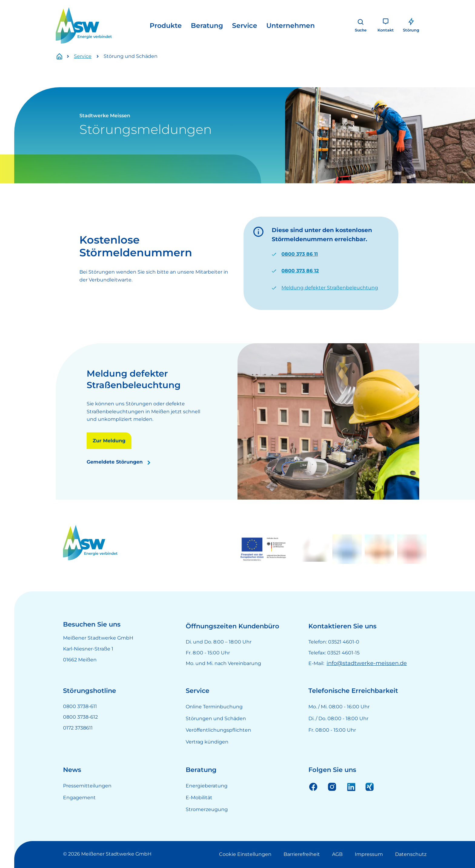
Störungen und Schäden (216, 718)
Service (245, 26)
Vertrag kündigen (207, 742)
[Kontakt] (386, 25)
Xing (370, 787)
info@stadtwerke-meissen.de (367, 663)
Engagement (79, 798)
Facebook (313, 787)
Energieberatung (207, 786)
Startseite (63, 57)
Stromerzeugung (207, 809)
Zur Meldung (109, 441)
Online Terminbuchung (214, 707)
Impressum (369, 854)
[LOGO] (84, 25)
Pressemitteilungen (87, 786)
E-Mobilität (199, 798)
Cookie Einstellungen (245, 854)
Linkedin (351, 787)
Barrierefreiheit (302, 854)
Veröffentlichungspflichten (218, 730)
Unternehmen (291, 26)
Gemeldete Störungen (115, 462)
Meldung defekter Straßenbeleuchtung (330, 288)
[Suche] (361, 25)
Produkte (166, 26)
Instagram (332, 787)
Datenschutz (411, 854)
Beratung (207, 26)
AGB (337, 854)
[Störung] (411, 25)
